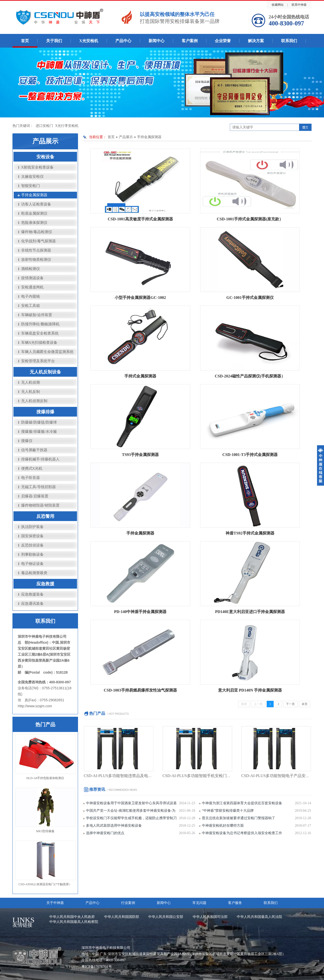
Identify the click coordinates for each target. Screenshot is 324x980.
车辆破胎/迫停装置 (37, 315)
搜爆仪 (27, 441)
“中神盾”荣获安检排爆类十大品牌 (228, 811)
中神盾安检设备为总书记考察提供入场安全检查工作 (242, 833)
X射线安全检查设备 (38, 167)
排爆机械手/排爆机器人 (40, 459)
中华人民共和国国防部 (122, 917)
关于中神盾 (55, 903)
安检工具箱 (31, 306)
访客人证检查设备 (36, 204)
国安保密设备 (32, 536)
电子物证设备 (32, 564)
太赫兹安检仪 (32, 177)
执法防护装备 (32, 527)
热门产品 (45, 724)
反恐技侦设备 (32, 545)
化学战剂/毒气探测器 (39, 241)
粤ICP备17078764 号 (97, 967)
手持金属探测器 (34, 195)
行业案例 (128, 903)
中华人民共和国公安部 (166, 917)
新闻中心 (157, 41)
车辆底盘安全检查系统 (40, 333)
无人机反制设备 (45, 372)
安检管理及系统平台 (38, 361)
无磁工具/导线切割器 (39, 487)
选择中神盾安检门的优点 (105, 833)
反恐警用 (45, 516)
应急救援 (45, 584)
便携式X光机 (32, 468)
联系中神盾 (299, 5)
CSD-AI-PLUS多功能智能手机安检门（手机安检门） (209, 776)
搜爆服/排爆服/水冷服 (39, 432)
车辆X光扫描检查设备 (39, 343)
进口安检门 (44, 126)
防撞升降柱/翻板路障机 (40, 324)
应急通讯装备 (32, 604)
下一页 (290, 704)
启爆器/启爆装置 (35, 496)
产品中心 (123, 41)
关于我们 (54, 41)
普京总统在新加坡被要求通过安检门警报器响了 (239, 818)
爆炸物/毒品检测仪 (37, 232)
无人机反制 (31, 392)
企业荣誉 (223, 41)
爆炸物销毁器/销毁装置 (40, 505)
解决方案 (256, 41)
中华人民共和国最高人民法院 (259, 917)
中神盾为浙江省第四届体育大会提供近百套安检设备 (242, 803)
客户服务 (235, 903)
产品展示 (126, 137)
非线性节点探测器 (36, 250)
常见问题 (199, 903)
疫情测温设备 (32, 278)
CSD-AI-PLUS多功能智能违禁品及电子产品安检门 (128, 776)
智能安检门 (31, 186)
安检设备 (45, 157)
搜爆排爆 (45, 412)
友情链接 (29, 923)
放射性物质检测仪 (36, 260)
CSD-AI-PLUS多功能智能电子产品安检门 (277, 776)
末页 (305, 704)
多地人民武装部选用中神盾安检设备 (114, 826)
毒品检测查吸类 (34, 573)
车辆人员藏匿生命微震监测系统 (47, 352)
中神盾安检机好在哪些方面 (223, 826)
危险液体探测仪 (34, 223)
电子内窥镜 (31, 296)
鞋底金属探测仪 (34, 213)
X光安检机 (89, 41)
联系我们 (289, 41)
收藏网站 (278, 5)
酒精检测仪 (31, 269)
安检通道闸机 (32, 287)
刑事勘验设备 (32, 554)
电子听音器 (31, 478)
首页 (25, 41)
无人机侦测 (31, 382)
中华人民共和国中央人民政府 (72, 917)
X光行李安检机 (67, 126)
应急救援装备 (32, 594)
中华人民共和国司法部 (210, 917)
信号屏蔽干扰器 (34, 450)
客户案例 (190, 41)
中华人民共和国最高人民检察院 (74, 922)
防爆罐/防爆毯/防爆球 (39, 422)
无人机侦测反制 (34, 401)
